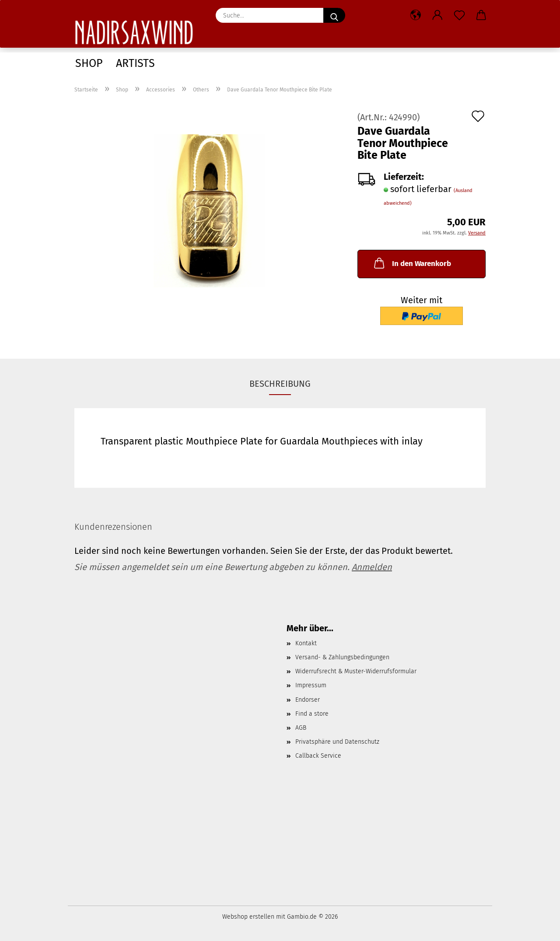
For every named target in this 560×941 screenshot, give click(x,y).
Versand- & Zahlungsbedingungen (342, 657)
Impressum (311, 685)
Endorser (308, 700)
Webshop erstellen (248, 917)
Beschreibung (280, 384)
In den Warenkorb (412, 263)
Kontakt (306, 643)
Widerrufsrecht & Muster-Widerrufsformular (356, 671)
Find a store (312, 714)
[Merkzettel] (459, 15)
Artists (135, 63)
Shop (89, 63)
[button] (416, 15)
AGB (301, 728)
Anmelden (372, 567)
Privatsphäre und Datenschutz (337, 742)
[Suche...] (334, 15)
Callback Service (318, 756)
